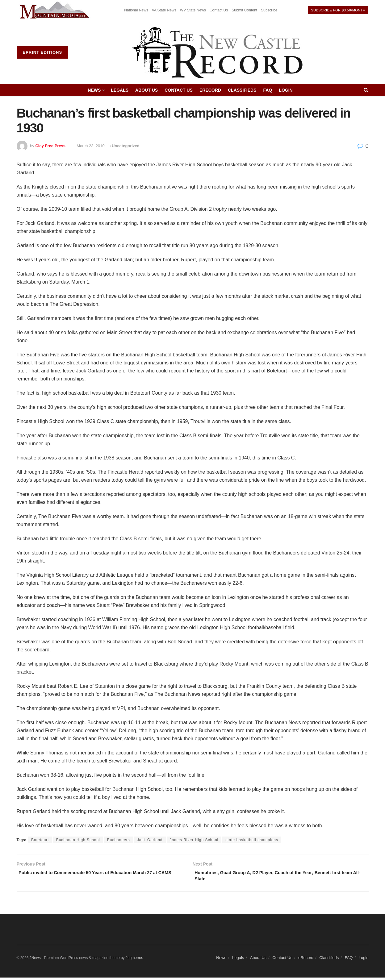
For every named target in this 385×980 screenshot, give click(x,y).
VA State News (164, 10)
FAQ (268, 90)
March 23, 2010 (90, 146)
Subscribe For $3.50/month (338, 10)
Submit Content (244, 10)
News (94, 90)
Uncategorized (126, 146)
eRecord (210, 90)
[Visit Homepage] (218, 52)
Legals (120, 90)
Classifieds (242, 90)
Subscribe (269, 10)
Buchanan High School (78, 840)
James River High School (194, 840)
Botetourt (40, 840)
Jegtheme (134, 960)
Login (286, 90)
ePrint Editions (43, 52)
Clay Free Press (50, 146)
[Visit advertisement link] (55, 10)
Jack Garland (150, 840)
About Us (146, 90)
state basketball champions (252, 840)
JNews (35, 960)
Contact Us (219, 10)
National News (136, 10)
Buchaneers (119, 840)
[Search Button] (366, 90)
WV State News (193, 10)
